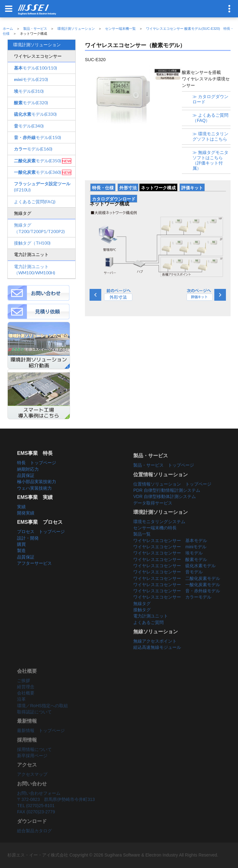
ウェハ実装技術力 (34, 497)
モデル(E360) (37, 172)
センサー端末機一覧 (120, 29)
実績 (21, 515)
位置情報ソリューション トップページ (172, 496)
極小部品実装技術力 (37, 490)
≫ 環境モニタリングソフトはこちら (210, 136)
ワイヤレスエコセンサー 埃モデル (168, 564)
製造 (21, 559)
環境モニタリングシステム (159, 533)
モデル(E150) (37, 137)
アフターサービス (34, 572)
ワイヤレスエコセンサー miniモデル (170, 558)
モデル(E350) (37, 161)
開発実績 (26, 522)
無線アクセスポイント (155, 653)
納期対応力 (28, 478)
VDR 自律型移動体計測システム (164, 508)
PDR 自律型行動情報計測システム (167, 502)
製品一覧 (142, 546)
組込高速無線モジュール (157, 659)
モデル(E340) (29, 126)
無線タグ (142, 615)
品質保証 (26, 484)
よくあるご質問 (148, 634)
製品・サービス (35, 29)
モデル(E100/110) (35, 68)
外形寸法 (128, 188)
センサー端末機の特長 (155, 539)
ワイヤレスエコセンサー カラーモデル (172, 609)
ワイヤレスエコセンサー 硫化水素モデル (174, 577)
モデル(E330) (35, 114)
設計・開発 (28, 546)
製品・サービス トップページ (164, 477)
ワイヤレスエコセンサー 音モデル (168, 583)
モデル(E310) (29, 91)
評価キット (192, 188)
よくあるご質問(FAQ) (35, 202)
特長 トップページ (37, 471)
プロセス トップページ (41, 540)
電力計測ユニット (151, 627)
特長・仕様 (103, 188)
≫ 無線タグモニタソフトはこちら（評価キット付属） (210, 160)
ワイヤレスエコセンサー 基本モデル (170, 552)
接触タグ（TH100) (32, 243)
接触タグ (142, 621)
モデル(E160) (33, 149)
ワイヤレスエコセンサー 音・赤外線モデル (177, 602)
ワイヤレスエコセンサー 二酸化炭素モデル (177, 590)
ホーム (8, 29)
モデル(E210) (31, 79)
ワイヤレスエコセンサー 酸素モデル (170, 571)
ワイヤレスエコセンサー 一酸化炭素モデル (177, 596)
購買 (21, 553)
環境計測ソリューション (76, 29)
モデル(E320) (31, 103)
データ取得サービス (153, 515)
